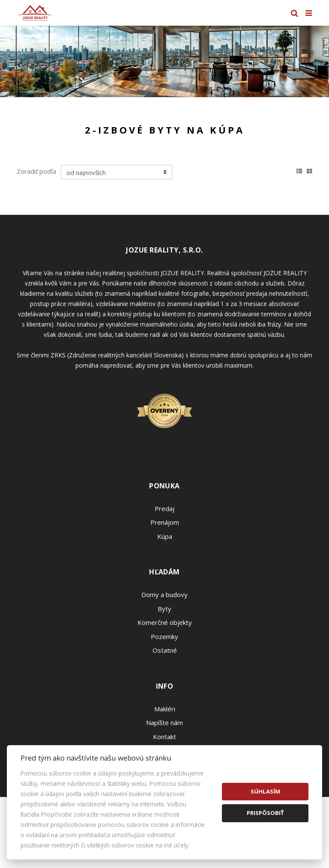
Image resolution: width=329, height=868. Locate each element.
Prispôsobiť (265, 813)
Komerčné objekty (165, 622)
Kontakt (164, 737)
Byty (164, 609)
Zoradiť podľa (36, 171)
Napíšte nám (164, 722)
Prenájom (165, 522)
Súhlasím (265, 791)
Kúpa (165, 536)
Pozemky (164, 636)
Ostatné (165, 650)
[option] (164, 61)
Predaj (164, 508)
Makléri (165, 709)
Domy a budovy (164, 595)
